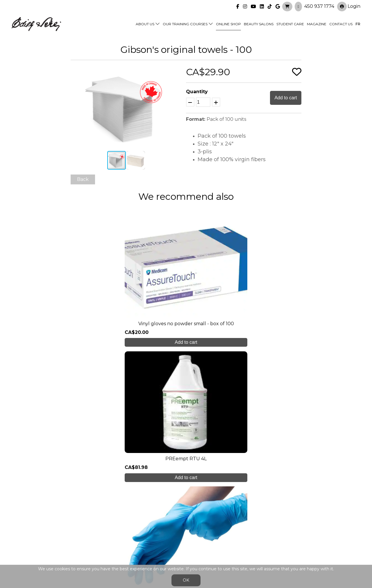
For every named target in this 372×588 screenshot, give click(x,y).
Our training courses (185, 24)
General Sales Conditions (169, 550)
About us (145, 24)
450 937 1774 (319, 6)
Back (83, 179)
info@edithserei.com (122, 547)
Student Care (290, 24)
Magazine (317, 24)
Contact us (341, 24)
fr (358, 24)
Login (349, 6)
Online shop (228, 24)
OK (186, 580)
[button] (176, 71)
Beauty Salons (259, 24)
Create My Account (186, 465)
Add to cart (286, 98)
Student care (114, 524)
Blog (104, 536)
